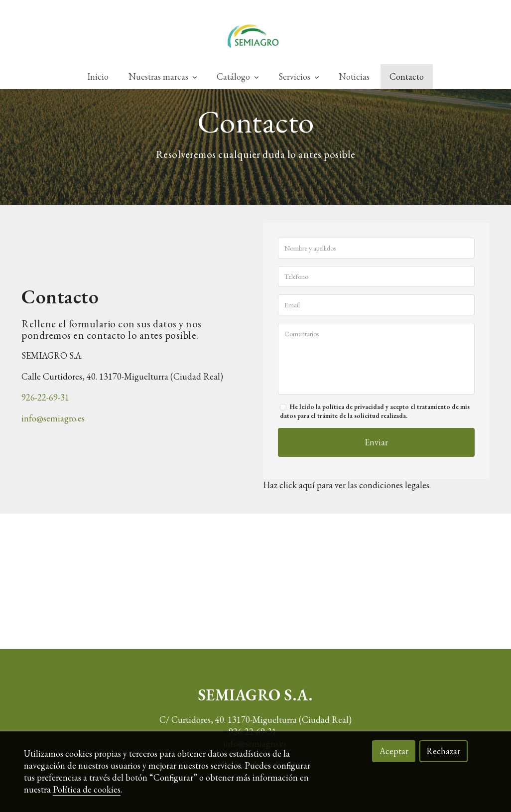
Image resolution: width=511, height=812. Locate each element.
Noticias (354, 77)
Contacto (407, 77)
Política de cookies (87, 789)
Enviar (376, 464)
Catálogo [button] (238, 77)
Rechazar (443, 751)
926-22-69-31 (45, 419)
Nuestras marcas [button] (163, 77)
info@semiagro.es (53, 440)
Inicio (98, 77)
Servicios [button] (299, 77)
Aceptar (394, 751)
